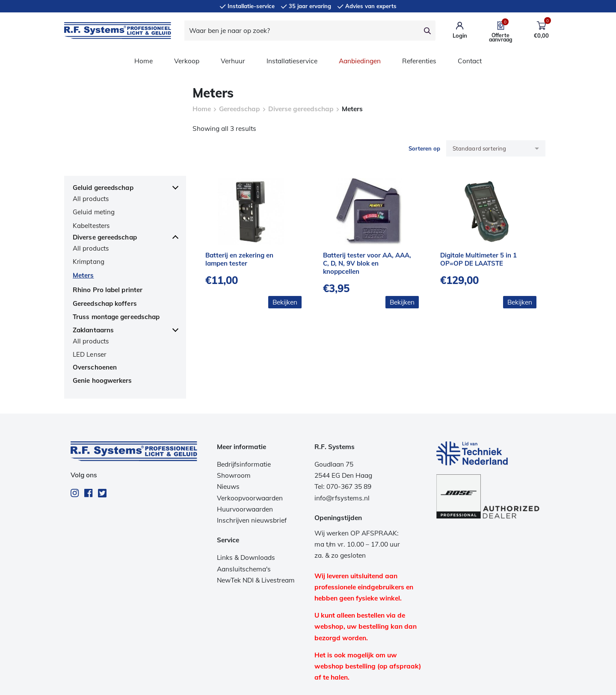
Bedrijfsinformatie (244, 407)
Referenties (419, 61)
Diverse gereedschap (301, 109)
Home (144, 61)
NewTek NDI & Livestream (256, 523)
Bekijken (285, 302)
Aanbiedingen (360, 61)
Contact (470, 61)
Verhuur (233, 61)
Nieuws (228, 430)
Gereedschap (240, 109)
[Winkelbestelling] (496, 148)
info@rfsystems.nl (342, 441)
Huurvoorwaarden (245, 452)
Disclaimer (340, 683)
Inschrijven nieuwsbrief (252, 463)
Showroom (234, 418)
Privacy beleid (298, 683)
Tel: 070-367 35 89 (343, 430)
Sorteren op (424, 148)
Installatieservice (292, 61)
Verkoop (187, 61)
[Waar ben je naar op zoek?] (302, 31)
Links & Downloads (246, 501)
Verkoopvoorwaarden (250, 441)
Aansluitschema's (244, 512)
